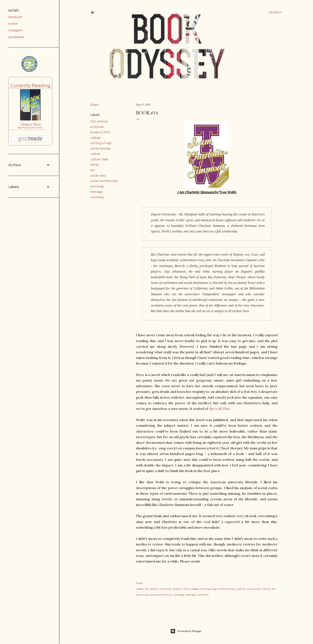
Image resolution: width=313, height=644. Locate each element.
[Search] (275, 12)
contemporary (101, 148)
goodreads (16, 37)
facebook (15, 17)
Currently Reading (30, 85)
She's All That (219, 409)
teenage (97, 192)
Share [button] (94, 105)
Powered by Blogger (186, 631)
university (97, 197)
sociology (97, 186)
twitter (13, 24)
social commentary (104, 181)
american (97, 127)
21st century (99, 121)
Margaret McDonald (32, 128)
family (95, 165)
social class (98, 176)
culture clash (99, 159)
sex (93, 170)
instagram (16, 30)
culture (95, 154)
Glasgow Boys (30, 124)
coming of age (101, 143)
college (96, 138)
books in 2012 (100, 132)
